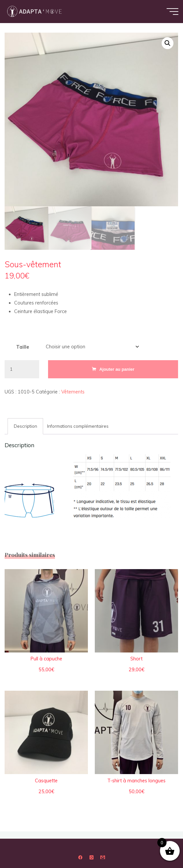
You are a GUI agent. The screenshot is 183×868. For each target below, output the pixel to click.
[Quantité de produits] (22, 369)
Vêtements (73, 392)
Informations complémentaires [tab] (78, 426)
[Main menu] (172, 12)
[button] (168, 43)
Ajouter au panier (117, 369)
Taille (23, 347)
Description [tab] (26, 426)
